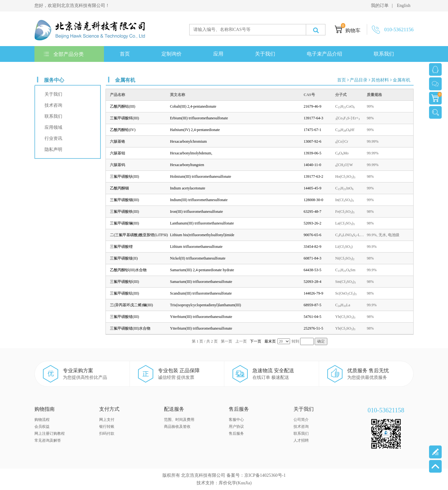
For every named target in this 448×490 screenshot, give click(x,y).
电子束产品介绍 (324, 54)
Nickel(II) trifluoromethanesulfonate (198, 258)
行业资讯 (53, 138)
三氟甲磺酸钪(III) (124, 293)
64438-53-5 (312, 270)
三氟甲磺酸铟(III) (124, 200)
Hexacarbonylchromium (188, 141)
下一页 (256, 341)
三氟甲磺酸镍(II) (124, 258)
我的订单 (380, 6)
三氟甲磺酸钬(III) (124, 176)
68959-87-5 (312, 305)
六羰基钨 (118, 165)
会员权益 (42, 427)
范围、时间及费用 (179, 420)
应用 (218, 54)
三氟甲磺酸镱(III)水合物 (130, 328)
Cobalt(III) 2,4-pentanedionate (193, 106)
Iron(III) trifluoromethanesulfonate (197, 212)
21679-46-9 (312, 106)
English (404, 6)
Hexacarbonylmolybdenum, (191, 153)
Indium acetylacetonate (188, 188)
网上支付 (107, 420)
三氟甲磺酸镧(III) (124, 223)
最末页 (270, 341)
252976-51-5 (313, 328)
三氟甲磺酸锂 (121, 247)
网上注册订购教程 (50, 433)
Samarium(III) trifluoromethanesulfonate (201, 282)
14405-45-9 (312, 188)
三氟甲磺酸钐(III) (124, 282)
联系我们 (384, 54)
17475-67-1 (312, 130)
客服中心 (236, 420)
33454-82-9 (312, 247)
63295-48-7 (312, 212)
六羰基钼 (118, 153)
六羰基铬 (118, 141)
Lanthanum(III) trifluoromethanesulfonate (202, 223)
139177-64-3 (313, 118)
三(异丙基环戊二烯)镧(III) (131, 305)
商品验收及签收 (177, 427)
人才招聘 (301, 440)
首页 (125, 54)
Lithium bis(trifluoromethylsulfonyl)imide (202, 235)
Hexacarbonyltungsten (187, 165)
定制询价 (172, 54)
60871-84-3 (312, 258)
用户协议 (236, 427)
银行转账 (107, 427)
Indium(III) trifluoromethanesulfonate (199, 200)
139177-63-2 (313, 176)
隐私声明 (53, 149)
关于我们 (265, 54)
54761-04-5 (312, 317)
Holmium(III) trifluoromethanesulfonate (201, 176)
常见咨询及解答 (48, 440)
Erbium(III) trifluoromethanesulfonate (199, 118)
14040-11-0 (312, 165)
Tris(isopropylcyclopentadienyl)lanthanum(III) (206, 305)
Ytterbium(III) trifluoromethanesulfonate (201, 317)
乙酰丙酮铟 (119, 188)
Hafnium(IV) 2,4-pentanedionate (195, 130)
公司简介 (301, 420)
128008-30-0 (313, 200)
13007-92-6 (312, 141)
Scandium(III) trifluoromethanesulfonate (201, 293)
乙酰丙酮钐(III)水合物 (128, 270)
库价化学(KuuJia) (235, 483)
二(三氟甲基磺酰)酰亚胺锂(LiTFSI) (139, 235)
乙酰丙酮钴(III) (123, 106)
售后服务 (236, 433)
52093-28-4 (312, 282)
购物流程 (42, 420)
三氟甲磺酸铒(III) (124, 118)
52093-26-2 (312, 223)
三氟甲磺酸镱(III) (124, 317)
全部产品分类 (64, 54)
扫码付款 (107, 433)
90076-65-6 (312, 235)
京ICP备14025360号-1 (265, 475)
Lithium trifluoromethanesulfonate (196, 247)
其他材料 (380, 80)
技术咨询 (53, 105)
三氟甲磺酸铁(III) (124, 212)
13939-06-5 (312, 153)
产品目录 (359, 80)
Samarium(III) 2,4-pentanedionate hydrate (202, 270)
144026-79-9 (313, 293)
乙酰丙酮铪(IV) (123, 130)
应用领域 (53, 127)
